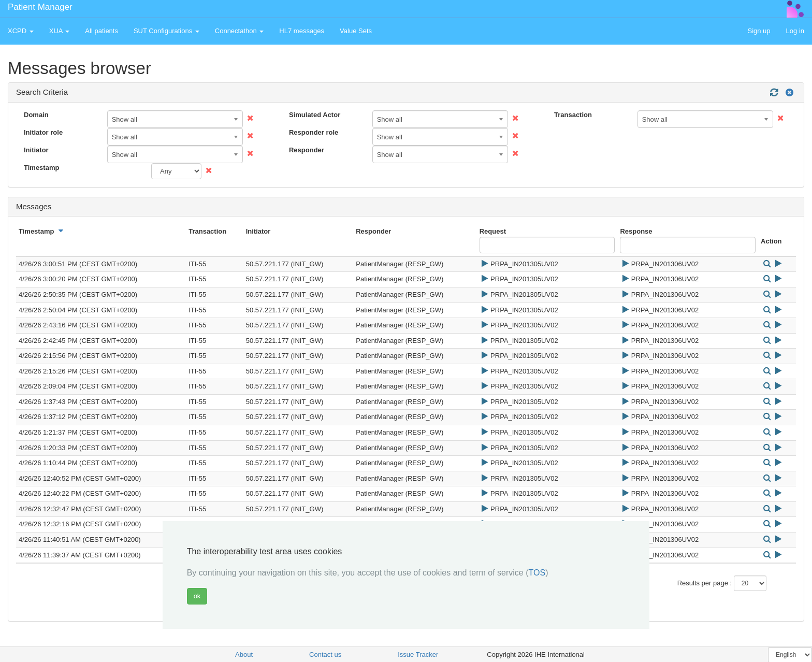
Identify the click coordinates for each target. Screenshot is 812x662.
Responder (307, 150)
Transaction (573, 115)
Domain (36, 115)
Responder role (314, 132)
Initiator (36, 150)
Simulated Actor (315, 115)
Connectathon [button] (240, 31)
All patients (102, 31)
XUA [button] (60, 31)
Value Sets (356, 31)
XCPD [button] (21, 31)
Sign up (759, 31)
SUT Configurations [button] (166, 31)
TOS (537, 573)
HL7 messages (302, 31)
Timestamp (41, 168)
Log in (795, 31)
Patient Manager (40, 7)
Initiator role (43, 132)
